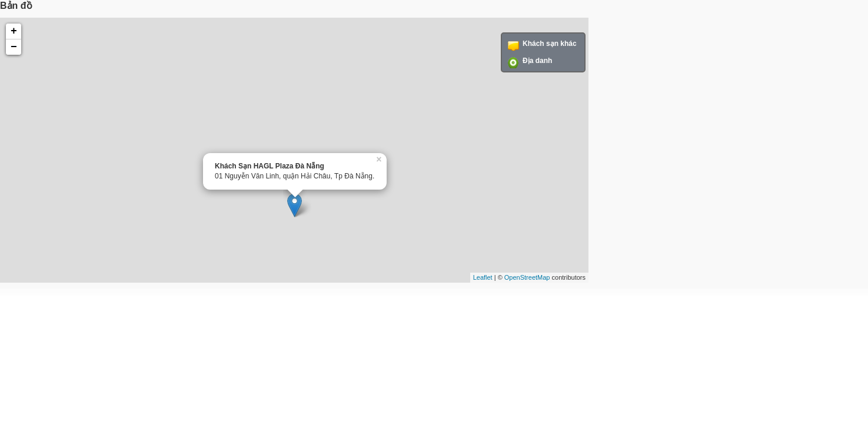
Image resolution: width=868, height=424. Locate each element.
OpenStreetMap (527, 277)
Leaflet (483, 277)
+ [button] (14, 31)
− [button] (14, 47)
